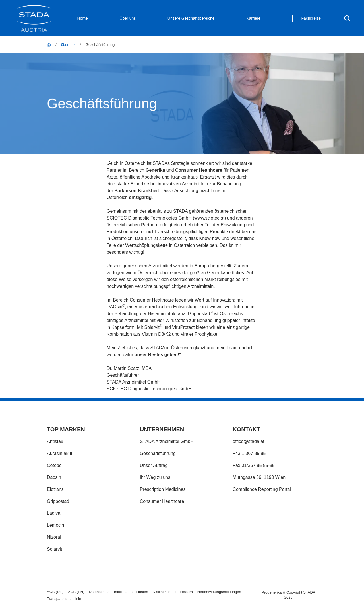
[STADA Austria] (49, 45)
